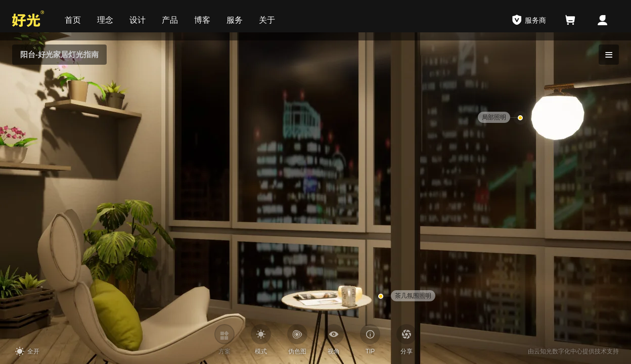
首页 (73, 20)
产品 (170, 20)
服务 (235, 20)
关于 (267, 20)
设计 (138, 20)
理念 (105, 20)
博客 (202, 20)
